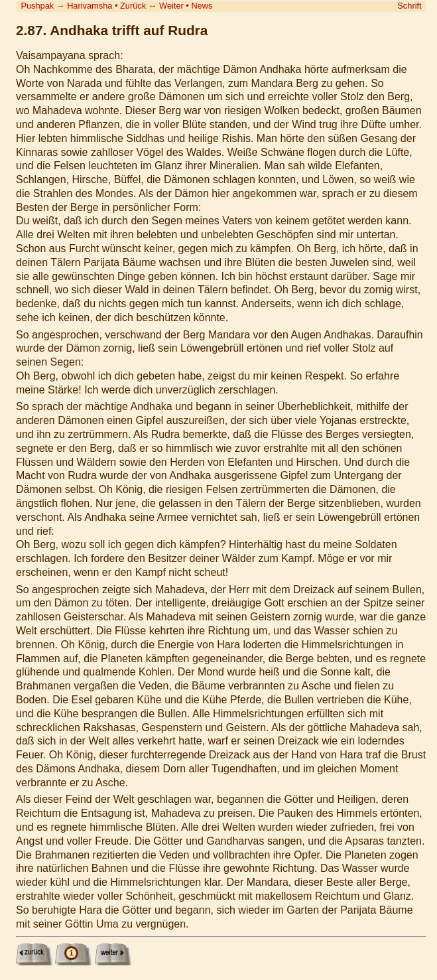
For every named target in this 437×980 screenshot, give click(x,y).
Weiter (171, 6)
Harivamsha (90, 6)
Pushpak (37, 6)
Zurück (133, 6)
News (202, 6)
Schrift (409, 6)
